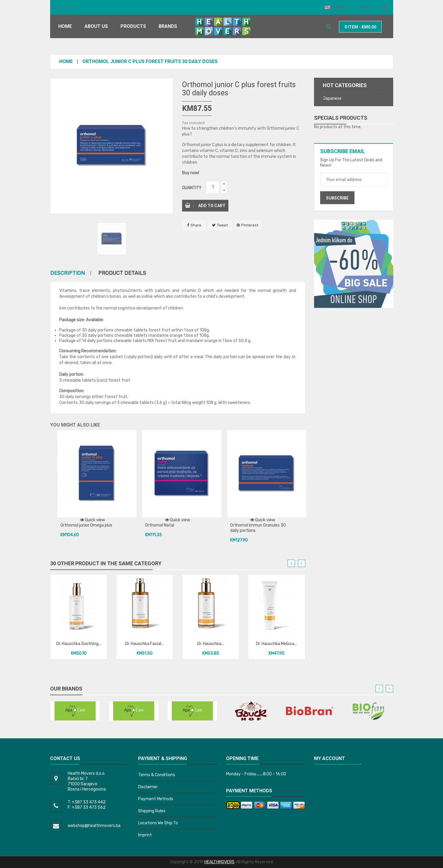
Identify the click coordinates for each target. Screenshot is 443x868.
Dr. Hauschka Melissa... (276, 644)
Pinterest (250, 225)
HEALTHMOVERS (219, 862)
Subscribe (337, 198)
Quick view (92, 520)
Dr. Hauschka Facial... (145, 644)
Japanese (332, 98)
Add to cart (205, 206)
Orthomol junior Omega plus (86, 525)
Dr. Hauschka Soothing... (79, 644)
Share (196, 225)
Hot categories (345, 85)
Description (67, 273)
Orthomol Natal (160, 525)
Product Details (122, 273)
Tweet (222, 225)
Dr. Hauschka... (211, 644)
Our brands (66, 689)
